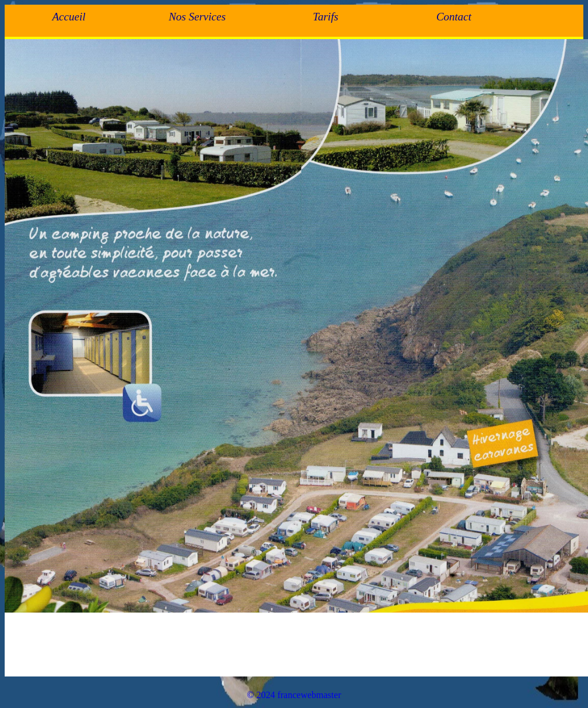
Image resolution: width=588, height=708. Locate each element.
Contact (454, 17)
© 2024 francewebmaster (294, 695)
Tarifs (325, 17)
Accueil (69, 17)
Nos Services (197, 17)
